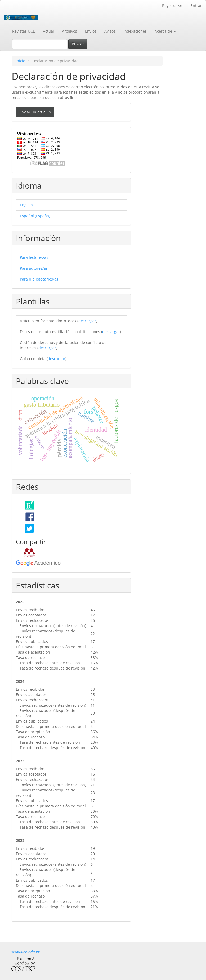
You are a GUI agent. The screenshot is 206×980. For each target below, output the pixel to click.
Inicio (20, 61)
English (26, 205)
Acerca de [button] (165, 31)
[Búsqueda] (40, 44)
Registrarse (172, 5)
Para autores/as (34, 268)
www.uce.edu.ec (26, 952)
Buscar (78, 44)
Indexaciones (135, 31)
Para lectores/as (34, 257)
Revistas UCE (24, 31)
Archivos (70, 31)
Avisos (110, 31)
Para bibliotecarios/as (39, 279)
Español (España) (35, 216)
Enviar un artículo (35, 112)
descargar (87, 321)
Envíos (91, 31)
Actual (48, 31)
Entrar (196, 5)
